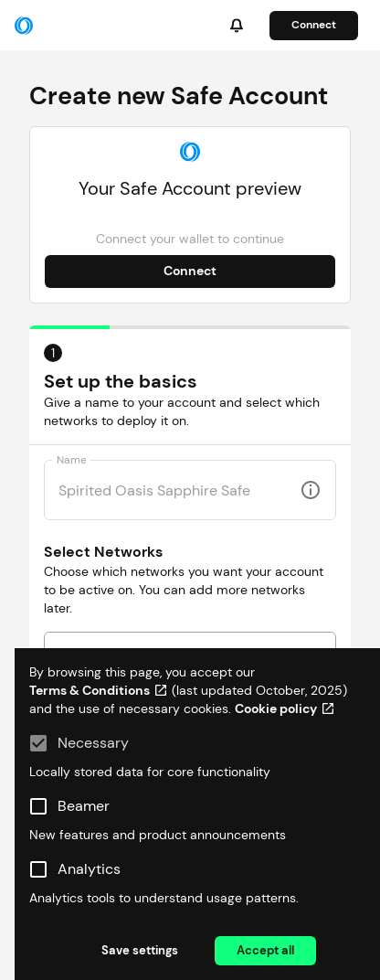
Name (71, 460)
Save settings (140, 950)
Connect (314, 25)
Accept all (265, 950)
